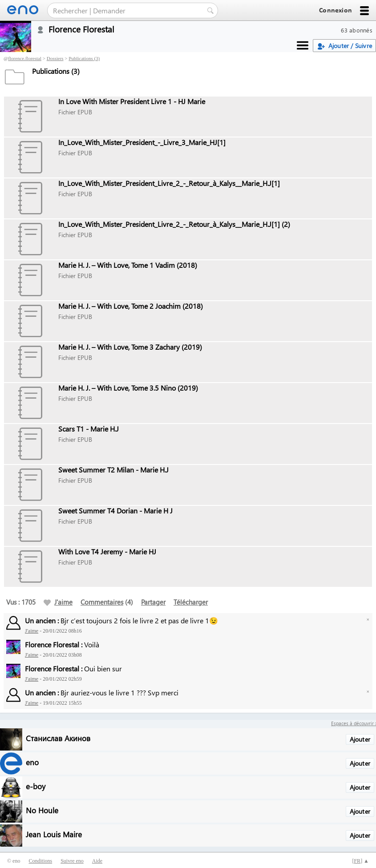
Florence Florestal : (54, 644)
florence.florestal (25, 58)
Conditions (40, 861)
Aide (97, 861)
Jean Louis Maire (54, 834)
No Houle (42, 810)
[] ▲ (360, 861)
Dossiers (55, 58)
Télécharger (191, 602)
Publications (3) (84, 58)
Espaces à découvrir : (354, 723)
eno (32, 762)
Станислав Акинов (58, 738)
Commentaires (102, 602)
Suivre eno (72, 861)
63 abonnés (357, 30)
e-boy (36, 786)
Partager (153, 602)
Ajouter (360, 739)
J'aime (58, 602)
